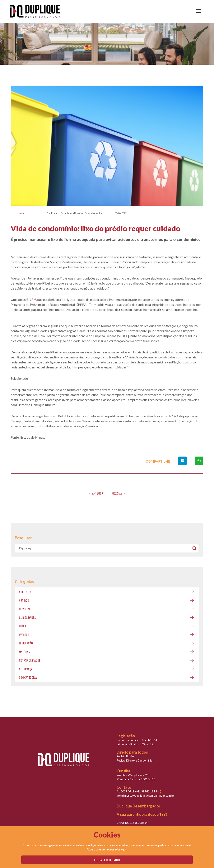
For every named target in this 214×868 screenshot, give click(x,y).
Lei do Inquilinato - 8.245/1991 (136, 744)
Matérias (24, 652)
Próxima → (119, 493)
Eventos (24, 635)
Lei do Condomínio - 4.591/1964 (137, 740)
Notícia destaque (30, 660)
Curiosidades (27, 617)
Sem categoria (28, 677)
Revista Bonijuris (127, 756)
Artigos (24, 600)
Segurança (26, 669)
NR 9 (32, 299)
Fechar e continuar (107, 860)
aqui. (124, 849)
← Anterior (96, 493)
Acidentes (25, 592)
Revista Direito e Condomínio (135, 760)
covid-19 (24, 609)
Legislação (26, 643)
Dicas (22, 213)
